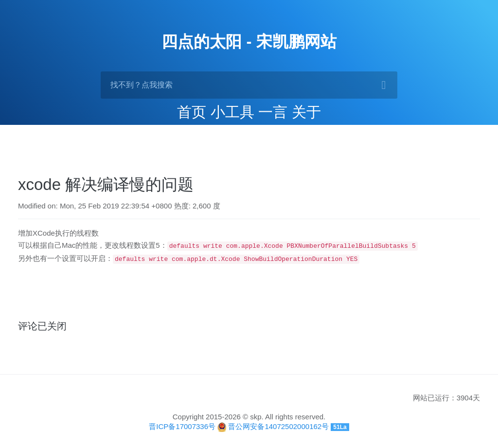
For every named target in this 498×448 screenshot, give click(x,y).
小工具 (232, 112)
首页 (192, 112)
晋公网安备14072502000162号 (278, 425)
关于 (306, 112)
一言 (273, 112)
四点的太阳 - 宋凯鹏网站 (249, 42)
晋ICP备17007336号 (182, 425)
